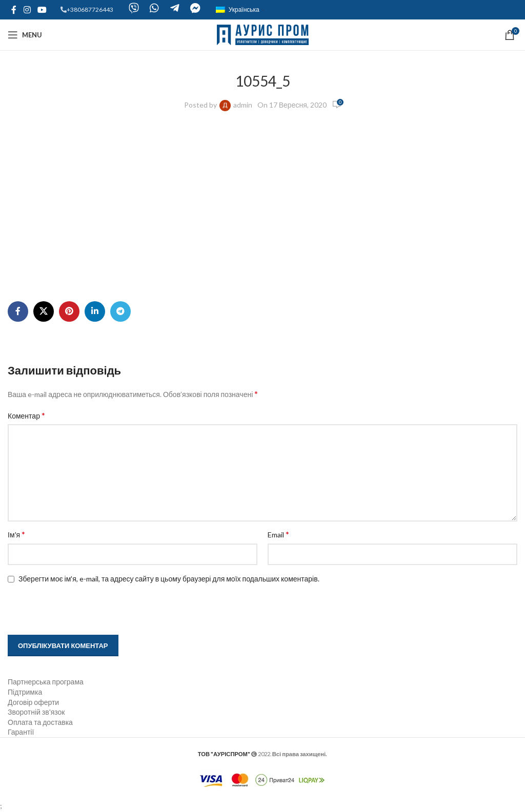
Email (278, 534)
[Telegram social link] (120, 311)
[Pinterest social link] (69, 311)
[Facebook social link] (14, 10)
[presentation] (73, 610)
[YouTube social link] (42, 10)
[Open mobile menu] (25, 35)
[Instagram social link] (27, 10)
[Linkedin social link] (95, 311)
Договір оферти (33, 702)
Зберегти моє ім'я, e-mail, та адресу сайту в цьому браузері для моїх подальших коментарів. (169, 579)
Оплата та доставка (40, 722)
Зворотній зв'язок (36, 712)
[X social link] (44, 311)
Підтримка (25, 692)
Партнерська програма (46, 682)
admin (243, 105)
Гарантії (21, 732)
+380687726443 (90, 9)
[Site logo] (263, 34)
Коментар (26, 415)
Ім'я (16, 534)
